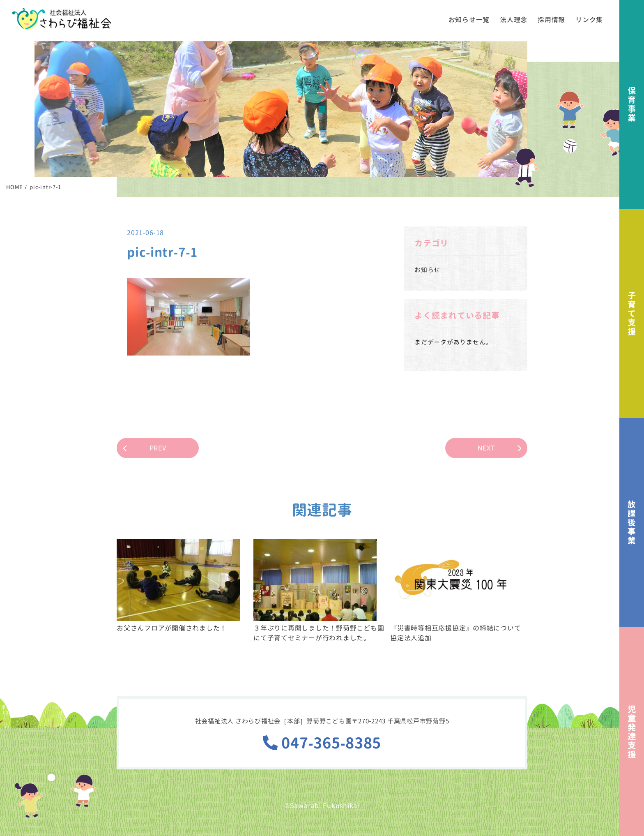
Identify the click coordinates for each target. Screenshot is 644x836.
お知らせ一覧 (469, 20)
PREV (158, 448)
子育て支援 (632, 314)
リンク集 (589, 20)
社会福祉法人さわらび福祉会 (62, 19)
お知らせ (427, 270)
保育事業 (632, 105)
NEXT (486, 448)
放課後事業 (632, 523)
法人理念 (514, 20)
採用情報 (551, 20)
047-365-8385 (322, 743)
